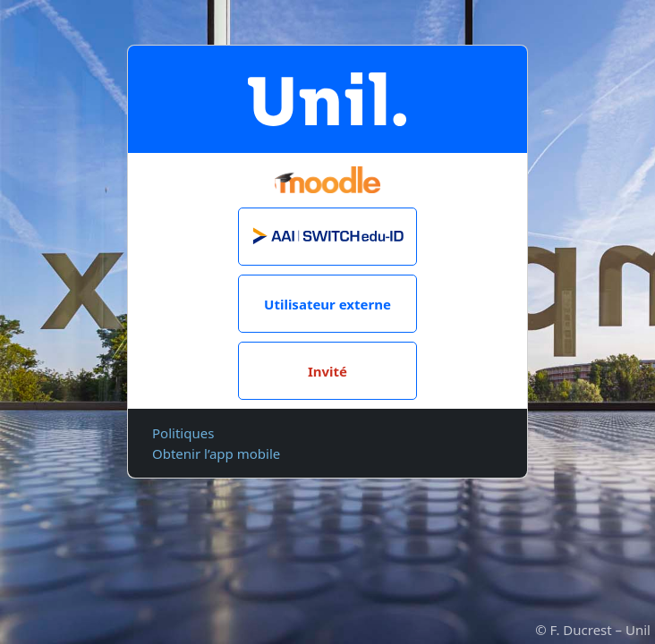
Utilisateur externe (327, 304)
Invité (327, 371)
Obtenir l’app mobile (216, 453)
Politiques (183, 433)
